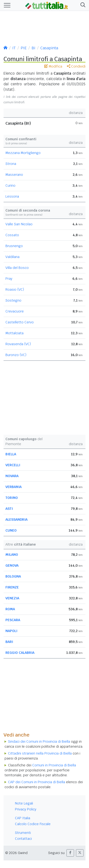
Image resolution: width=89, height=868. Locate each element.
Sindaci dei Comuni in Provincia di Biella (39, 741)
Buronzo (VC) (16, 355)
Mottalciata (14, 333)
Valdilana (12, 257)
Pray (9, 279)
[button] (82, 5)
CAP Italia (23, 818)
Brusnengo (14, 246)
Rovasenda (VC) (18, 344)
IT (14, 48)
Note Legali (24, 803)
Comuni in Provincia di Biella (54, 765)
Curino (10, 185)
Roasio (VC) (15, 289)
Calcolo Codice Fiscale (33, 824)
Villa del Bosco (17, 268)
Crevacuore (15, 311)
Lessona (12, 196)
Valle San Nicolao (19, 224)
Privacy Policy (26, 809)
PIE (24, 48)
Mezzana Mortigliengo (23, 153)
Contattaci (23, 839)
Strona (11, 164)
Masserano (14, 175)
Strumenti (23, 833)
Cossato (12, 235)
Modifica (53, 66)
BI (33, 48)
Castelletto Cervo (20, 322)
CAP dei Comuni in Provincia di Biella (37, 782)
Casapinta (49, 48)
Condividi (76, 66)
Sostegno (13, 300)
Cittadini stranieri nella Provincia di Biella (40, 753)
